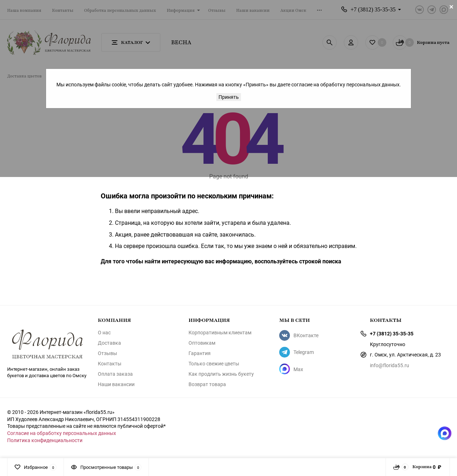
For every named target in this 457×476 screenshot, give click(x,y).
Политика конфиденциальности (45, 440)
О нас (104, 333)
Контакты (110, 364)
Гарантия (200, 353)
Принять (229, 97)
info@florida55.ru (390, 365)
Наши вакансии (116, 384)
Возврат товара (207, 384)
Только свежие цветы (214, 364)
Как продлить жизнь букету (221, 374)
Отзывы (107, 353)
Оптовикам (202, 343)
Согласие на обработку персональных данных (62, 433)
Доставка (109, 343)
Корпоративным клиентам (220, 333)
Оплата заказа (115, 374)
